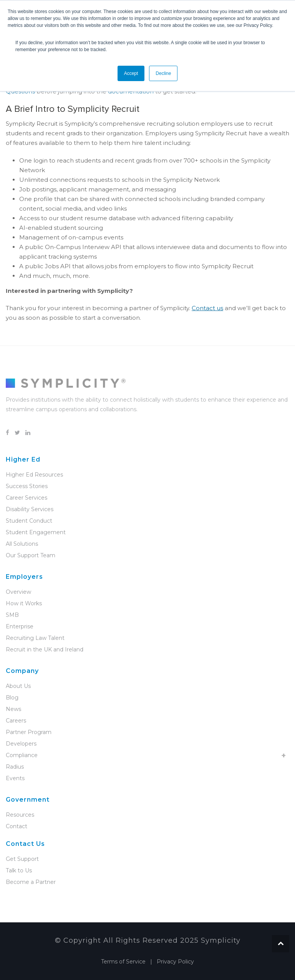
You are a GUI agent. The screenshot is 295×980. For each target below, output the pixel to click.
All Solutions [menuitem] (22, 544)
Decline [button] (163, 73)
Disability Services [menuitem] (30, 509)
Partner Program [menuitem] (29, 732)
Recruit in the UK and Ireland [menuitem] (45, 649)
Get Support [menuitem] (22, 859)
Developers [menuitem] (21, 744)
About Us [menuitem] (18, 686)
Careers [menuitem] (16, 721)
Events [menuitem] (15, 778)
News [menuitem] (13, 709)
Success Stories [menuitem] (27, 486)
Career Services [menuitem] (27, 498)
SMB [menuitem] (12, 615)
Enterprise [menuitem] (20, 626)
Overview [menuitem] (18, 592)
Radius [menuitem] (15, 767)
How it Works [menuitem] (24, 603)
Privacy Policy (175, 962)
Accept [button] (131, 73)
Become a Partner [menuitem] (31, 882)
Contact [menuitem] (17, 826)
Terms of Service (123, 962)
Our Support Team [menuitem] (31, 555)
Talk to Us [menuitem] (19, 870)
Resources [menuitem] (20, 815)
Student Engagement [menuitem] (36, 532)
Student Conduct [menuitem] (29, 521)
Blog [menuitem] (12, 698)
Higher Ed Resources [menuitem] (34, 475)
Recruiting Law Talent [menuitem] (35, 638)
